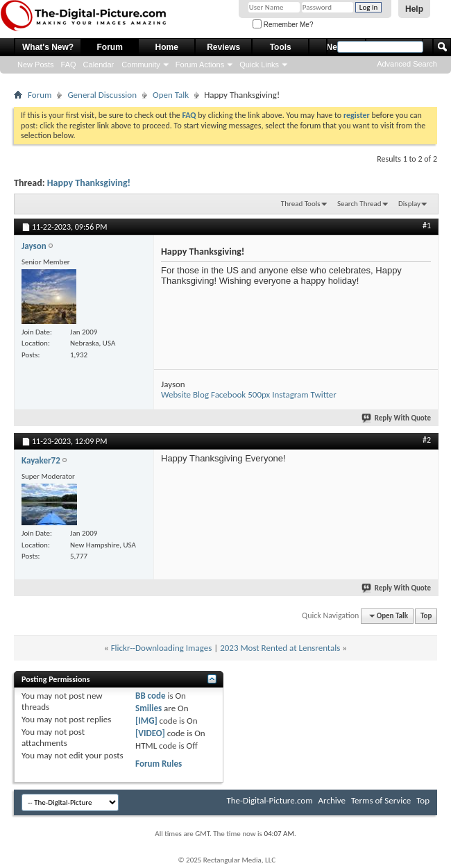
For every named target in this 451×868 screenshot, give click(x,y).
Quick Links (259, 65)
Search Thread (359, 204)
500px (259, 394)
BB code (150, 696)
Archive (332, 800)
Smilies (148, 708)
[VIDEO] (150, 733)
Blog (201, 394)
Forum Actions (200, 65)
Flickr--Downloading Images (162, 648)
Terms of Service (381, 800)
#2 (427, 440)
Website (176, 394)
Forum (110, 47)
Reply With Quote (397, 418)
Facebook (228, 394)
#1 (427, 225)
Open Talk (171, 95)
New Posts (36, 65)
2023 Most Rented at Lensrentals (280, 648)
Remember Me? (283, 25)
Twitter (324, 394)
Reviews (223, 47)
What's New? (48, 47)
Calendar (99, 65)
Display (409, 204)
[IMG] (146, 721)
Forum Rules (159, 764)
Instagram (290, 394)
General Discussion (102, 95)
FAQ (69, 65)
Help (414, 9)
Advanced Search (407, 64)
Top (426, 616)
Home (167, 47)
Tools (281, 47)
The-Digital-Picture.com (269, 800)
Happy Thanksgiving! (89, 183)
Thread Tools (301, 204)
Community (141, 65)
